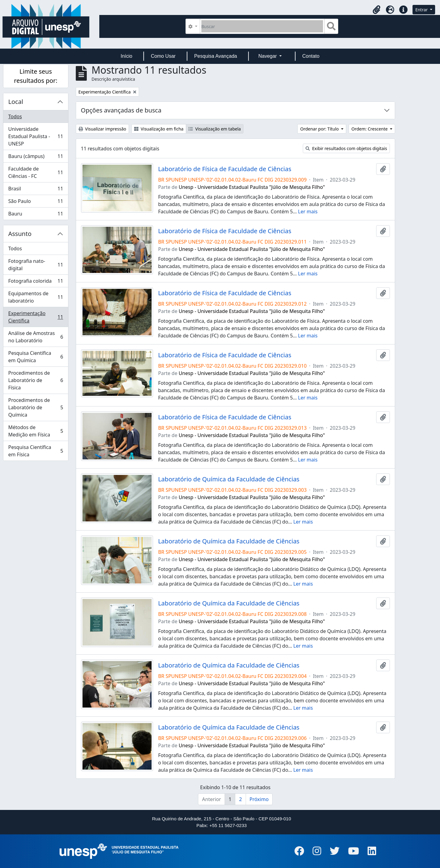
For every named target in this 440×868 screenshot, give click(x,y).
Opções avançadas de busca (121, 110)
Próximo (259, 799)
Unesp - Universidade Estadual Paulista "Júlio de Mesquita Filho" (252, 187)
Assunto (20, 234)
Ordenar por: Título (320, 129)
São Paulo (36, 202)
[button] (376, 10)
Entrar (422, 10)
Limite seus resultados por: (36, 76)
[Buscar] (262, 26)
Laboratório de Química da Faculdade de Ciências (229, 479)
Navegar (268, 56)
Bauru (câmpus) (36, 158)
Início (127, 56)
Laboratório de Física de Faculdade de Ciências (225, 169)
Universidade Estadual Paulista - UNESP (36, 136)
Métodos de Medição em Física (36, 431)
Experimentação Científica (36, 317)
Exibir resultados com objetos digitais (346, 148)
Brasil (36, 190)
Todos (15, 116)
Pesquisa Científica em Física (36, 451)
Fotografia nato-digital (36, 265)
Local (16, 102)
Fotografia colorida (36, 282)
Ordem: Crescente (370, 129)
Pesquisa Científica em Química (36, 357)
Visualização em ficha (159, 129)
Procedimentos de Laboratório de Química (36, 407)
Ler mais (308, 211)
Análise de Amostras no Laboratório (36, 337)
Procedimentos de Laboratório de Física (36, 380)
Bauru (36, 215)
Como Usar (163, 56)
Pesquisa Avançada (215, 56)
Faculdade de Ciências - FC (36, 172)
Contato (311, 56)
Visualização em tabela (215, 129)
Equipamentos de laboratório (36, 297)
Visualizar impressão (102, 129)
